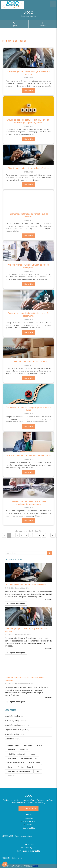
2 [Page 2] (13, 535)
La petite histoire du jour (15, 730)
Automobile (24, 750)
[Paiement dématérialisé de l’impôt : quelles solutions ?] (28, 200)
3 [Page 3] (18, 535)
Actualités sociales (12, 734)
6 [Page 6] (31, 535)
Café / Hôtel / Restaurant (16, 754)
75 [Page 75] (53, 535)
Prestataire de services (27, 767)
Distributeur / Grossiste (15, 763)
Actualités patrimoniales (15, 725)
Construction (11, 758)
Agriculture (28, 745)
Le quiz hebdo (11, 739)
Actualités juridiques (13, 720)
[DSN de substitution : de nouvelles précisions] (28, 155)
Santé (38, 771)
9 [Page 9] (44, 535)
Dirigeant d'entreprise (29, 758)
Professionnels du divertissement (19, 771)
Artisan (40, 745)
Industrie (10, 767)
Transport (10, 776)
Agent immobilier (13, 745)
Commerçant (34, 754)
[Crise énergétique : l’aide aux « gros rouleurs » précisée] (28, 58)
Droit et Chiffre (34, 763)
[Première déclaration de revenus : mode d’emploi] (28, 442)
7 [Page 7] (35, 535)
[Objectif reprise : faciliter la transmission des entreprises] (28, 251)
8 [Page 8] (39, 535)
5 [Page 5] (26, 535)
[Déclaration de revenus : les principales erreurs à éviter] (28, 394)
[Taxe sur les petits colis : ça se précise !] (28, 348)
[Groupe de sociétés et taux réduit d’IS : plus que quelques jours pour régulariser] (28, 106)
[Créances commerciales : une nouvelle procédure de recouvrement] (28, 488)
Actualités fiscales (12, 716)
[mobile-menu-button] (53, 4)
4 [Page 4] (22, 535)
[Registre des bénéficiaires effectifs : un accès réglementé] (28, 300)
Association (11, 750)
